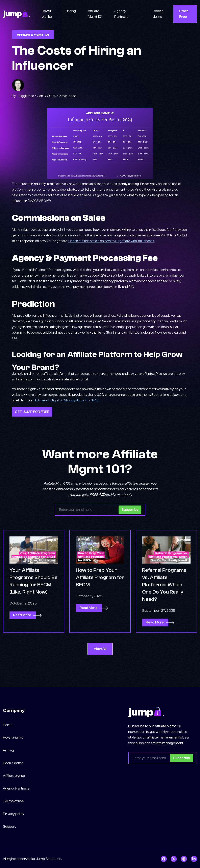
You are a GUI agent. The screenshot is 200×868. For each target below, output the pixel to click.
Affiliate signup (14, 776)
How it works (47, 14)
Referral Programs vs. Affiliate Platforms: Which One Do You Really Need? (164, 604)
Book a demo (158, 14)
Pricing (70, 11)
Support (9, 827)
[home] (16, 14)
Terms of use (13, 801)
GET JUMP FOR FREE (32, 412)
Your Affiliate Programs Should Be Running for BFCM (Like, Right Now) (33, 600)
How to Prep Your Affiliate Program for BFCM (100, 596)
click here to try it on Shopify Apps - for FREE (66, 400)
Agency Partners (121, 14)
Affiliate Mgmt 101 (95, 14)
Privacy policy (14, 814)
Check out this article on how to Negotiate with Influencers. (111, 241)
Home (8, 725)
